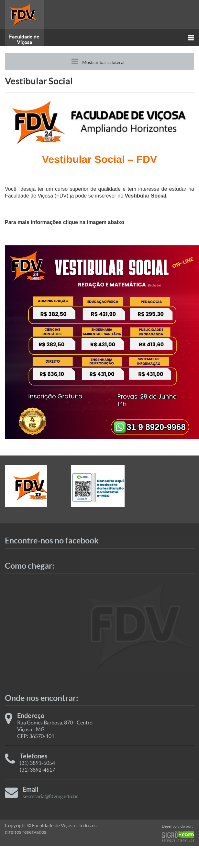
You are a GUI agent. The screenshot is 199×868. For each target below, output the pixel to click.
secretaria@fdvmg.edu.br (50, 796)
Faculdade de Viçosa (24, 39)
